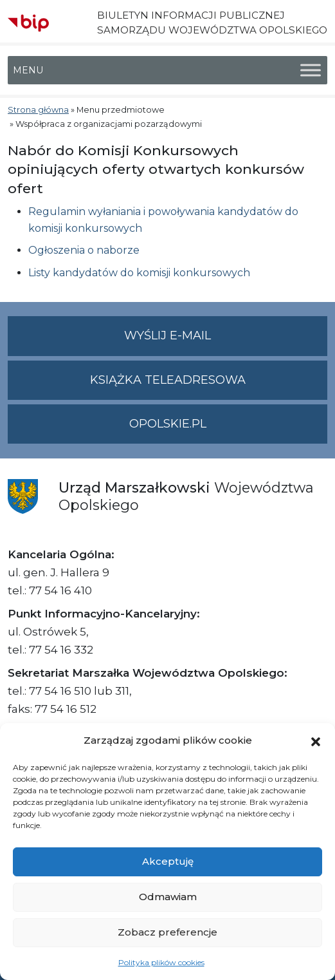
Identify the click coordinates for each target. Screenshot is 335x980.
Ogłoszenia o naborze (84, 250)
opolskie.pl (168, 424)
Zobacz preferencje (167, 932)
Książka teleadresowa (168, 380)
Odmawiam (168, 897)
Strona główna (38, 110)
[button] (316, 740)
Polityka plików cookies (161, 962)
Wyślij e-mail (226, 341)
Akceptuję (168, 861)
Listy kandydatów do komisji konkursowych (139, 273)
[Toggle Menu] (311, 71)
